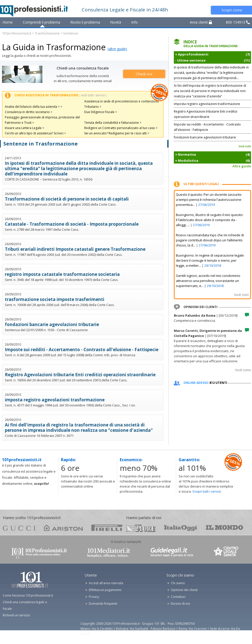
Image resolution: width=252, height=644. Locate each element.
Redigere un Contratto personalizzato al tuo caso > (121, 128)
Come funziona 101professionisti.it (28, 595)
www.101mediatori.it (109, 553)
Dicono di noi (180, 604)
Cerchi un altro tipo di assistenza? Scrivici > (35, 133)
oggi (181, 528)
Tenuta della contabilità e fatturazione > (113, 123)
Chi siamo (178, 583)
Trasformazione (47, 33)
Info (135, 22)
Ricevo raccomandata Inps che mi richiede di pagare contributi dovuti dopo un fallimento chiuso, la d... (210, 240)
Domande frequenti (103, 604)
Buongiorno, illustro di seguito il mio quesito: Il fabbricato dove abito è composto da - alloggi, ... (210, 220)
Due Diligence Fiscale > (101, 112)
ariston (63, 528)
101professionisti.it (17, 33)
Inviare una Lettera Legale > (24, 128)
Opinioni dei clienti (184, 590)
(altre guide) (117, 49)
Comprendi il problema (41, 22)
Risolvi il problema (85, 22)
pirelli (107, 528)
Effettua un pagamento (105, 590)
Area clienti (201, 22)
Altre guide (242, 166)
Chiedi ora (144, 74)
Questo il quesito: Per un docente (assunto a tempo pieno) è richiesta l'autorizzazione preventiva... (209, 200)
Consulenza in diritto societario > (29, 112)
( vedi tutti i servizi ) (93, 95)
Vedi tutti (245, 146)
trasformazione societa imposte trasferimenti (55, 299)
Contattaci (178, 597)
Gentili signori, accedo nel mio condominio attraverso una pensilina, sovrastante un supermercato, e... (208, 281)
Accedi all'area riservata (106, 583)
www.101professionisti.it (39, 553)
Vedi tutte (243, 370)
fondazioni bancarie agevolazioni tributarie (52, 324)
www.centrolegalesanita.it (227, 553)
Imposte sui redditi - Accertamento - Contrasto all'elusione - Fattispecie (82, 350)
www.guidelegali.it (172, 553)
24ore (141, 528)
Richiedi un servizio (16, 615)
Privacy (94, 597)
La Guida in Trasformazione (54, 47)
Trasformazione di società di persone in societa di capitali (67, 199)
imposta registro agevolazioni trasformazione (55, 400)
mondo (224, 528)
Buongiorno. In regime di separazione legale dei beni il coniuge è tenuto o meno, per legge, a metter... (210, 260)
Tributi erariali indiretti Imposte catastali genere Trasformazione (75, 249)
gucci (19, 528)
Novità (116, 22)
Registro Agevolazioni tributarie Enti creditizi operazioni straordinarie (80, 375)
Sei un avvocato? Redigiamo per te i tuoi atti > (117, 133)
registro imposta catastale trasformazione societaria (62, 274)
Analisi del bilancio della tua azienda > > (33, 107)
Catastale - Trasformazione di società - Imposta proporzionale (72, 224)
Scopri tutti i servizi (207, 491)
